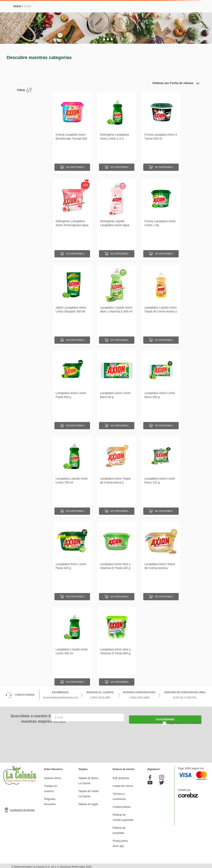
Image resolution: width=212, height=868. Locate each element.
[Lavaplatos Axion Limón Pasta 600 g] (72, 389)
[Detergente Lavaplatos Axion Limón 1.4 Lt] (117, 133)
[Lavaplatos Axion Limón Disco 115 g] (161, 474)
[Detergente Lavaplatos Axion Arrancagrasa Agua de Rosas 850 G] (72, 218)
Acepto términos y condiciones (184, 721)
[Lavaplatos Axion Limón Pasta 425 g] (72, 560)
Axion (27, 6)
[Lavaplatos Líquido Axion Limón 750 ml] (72, 474)
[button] (100, 39)
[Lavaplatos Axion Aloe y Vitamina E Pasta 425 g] (117, 560)
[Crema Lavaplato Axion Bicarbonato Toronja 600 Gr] (72, 133)
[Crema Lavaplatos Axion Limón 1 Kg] (161, 218)
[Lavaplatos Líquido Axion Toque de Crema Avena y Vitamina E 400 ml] (161, 304)
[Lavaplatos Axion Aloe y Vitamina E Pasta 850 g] (117, 646)
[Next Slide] (207, 28)
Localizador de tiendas (22, 808)
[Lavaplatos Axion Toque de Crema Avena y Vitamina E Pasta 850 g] (117, 474)
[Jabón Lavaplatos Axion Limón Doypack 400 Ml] (72, 304)
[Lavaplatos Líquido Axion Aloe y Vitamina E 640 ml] (117, 304)
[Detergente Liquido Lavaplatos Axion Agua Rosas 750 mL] (117, 218)
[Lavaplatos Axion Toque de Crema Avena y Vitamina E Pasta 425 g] (161, 560)
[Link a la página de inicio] (17, 6)
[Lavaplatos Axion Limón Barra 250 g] (161, 389)
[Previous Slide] (5, 28)
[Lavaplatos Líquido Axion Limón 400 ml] (72, 646)
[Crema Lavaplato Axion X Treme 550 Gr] (161, 133)
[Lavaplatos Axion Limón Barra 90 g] (117, 389)
